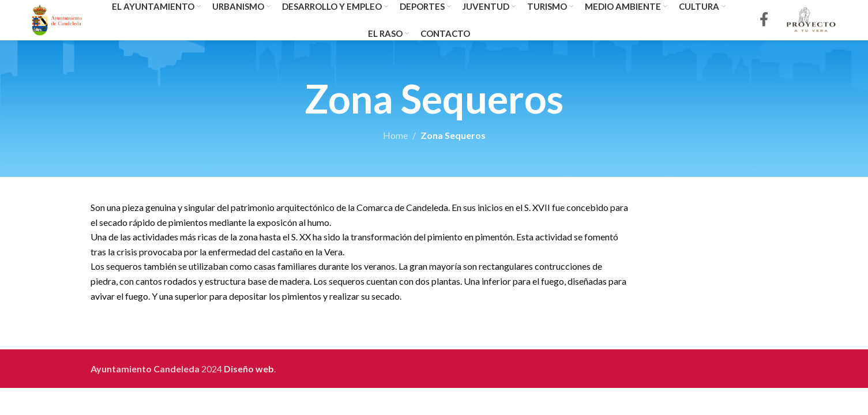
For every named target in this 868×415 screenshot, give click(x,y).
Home (395, 135)
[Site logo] (57, 19)
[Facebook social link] (764, 20)
